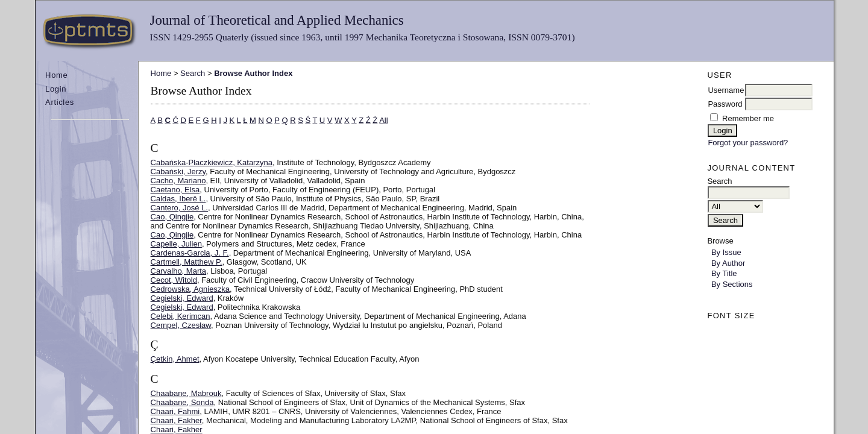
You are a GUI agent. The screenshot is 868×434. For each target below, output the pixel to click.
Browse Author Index (253, 73)
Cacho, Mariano (178, 181)
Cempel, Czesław (181, 325)
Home (56, 75)
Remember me (748, 118)
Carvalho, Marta (178, 271)
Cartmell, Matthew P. (187, 262)
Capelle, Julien (176, 244)
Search (193, 73)
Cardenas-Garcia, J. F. (190, 253)
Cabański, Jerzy (178, 171)
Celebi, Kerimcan (181, 316)
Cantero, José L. (179, 208)
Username (726, 90)
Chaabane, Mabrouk (186, 393)
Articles (60, 102)
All (383, 120)
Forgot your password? (748, 143)
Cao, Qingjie (172, 217)
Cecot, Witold (174, 280)
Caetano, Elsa (175, 190)
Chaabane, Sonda (182, 402)
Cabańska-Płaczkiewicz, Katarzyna (212, 162)
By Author (728, 263)
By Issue (726, 252)
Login (56, 89)
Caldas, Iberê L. (178, 199)
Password (725, 104)
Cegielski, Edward (182, 298)
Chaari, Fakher (176, 420)
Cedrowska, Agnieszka (190, 289)
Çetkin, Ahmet (175, 359)
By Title (724, 273)
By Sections (732, 284)
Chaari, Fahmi (175, 411)
